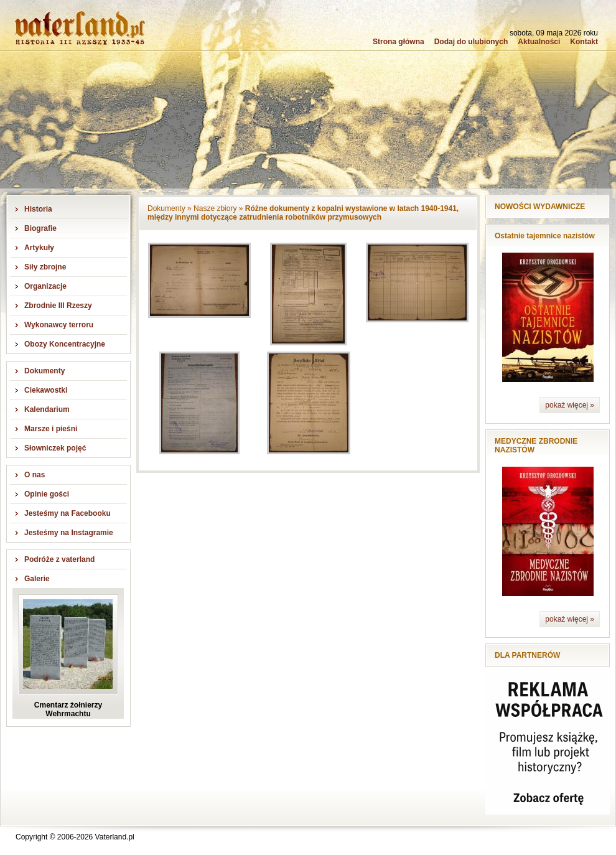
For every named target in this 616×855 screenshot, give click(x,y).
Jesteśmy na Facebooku (68, 513)
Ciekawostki (46, 390)
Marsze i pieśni (51, 429)
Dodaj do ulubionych (471, 42)
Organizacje (45, 286)
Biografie (40, 228)
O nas (35, 475)
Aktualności (539, 42)
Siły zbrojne (45, 267)
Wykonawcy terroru (59, 325)
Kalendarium (47, 409)
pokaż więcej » (570, 405)
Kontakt (584, 42)
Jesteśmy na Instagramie (69, 533)
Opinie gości (47, 494)
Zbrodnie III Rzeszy (58, 306)
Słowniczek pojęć (55, 448)
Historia (38, 209)
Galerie (37, 579)
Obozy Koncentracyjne (65, 344)
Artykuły (39, 248)
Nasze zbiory (215, 208)
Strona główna (399, 42)
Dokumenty (44, 371)
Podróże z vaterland (59, 559)
